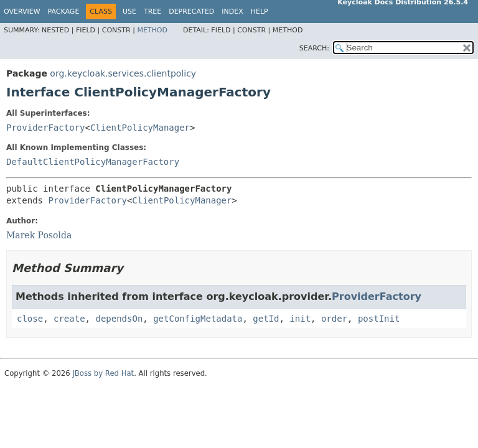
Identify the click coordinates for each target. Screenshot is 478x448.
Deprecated (191, 12)
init (300, 319)
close (30, 319)
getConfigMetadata (198, 319)
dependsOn (119, 319)
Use (129, 12)
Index (232, 12)
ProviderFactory (45, 128)
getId (266, 319)
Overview (22, 12)
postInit (379, 319)
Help (260, 12)
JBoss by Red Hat (103, 373)
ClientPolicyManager (140, 128)
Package (64, 12)
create (69, 319)
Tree (152, 12)
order (334, 319)
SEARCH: (314, 48)
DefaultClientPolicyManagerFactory (93, 162)
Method (152, 30)
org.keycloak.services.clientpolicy (123, 73)
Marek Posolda (39, 235)
